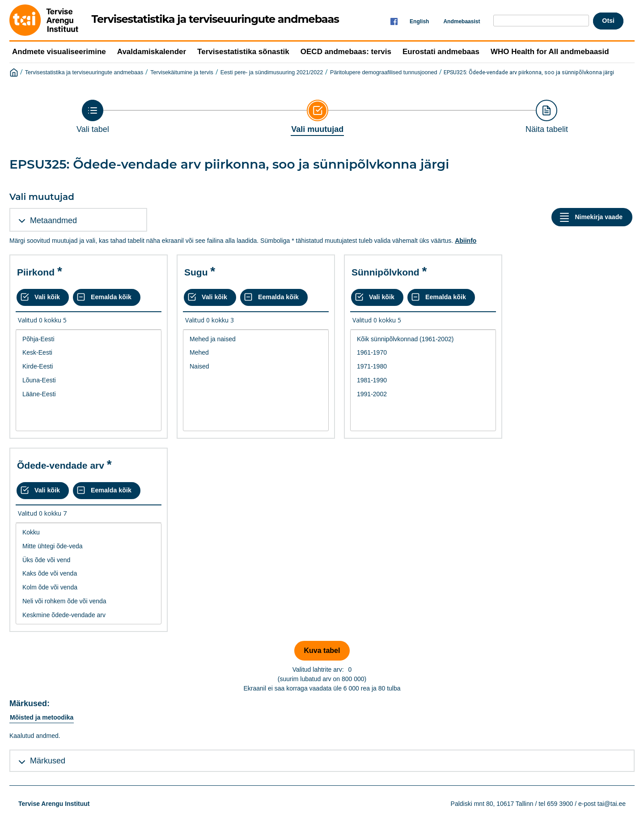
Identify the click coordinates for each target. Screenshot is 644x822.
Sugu (196, 272)
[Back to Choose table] (93, 117)
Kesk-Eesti (89, 353)
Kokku (89, 532)
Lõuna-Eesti (89, 380)
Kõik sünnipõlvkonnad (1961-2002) (423, 339)
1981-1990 (423, 380)
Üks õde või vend (89, 560)
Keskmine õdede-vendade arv (89, 615)
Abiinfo (466, 241)
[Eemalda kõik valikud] (107, 297)
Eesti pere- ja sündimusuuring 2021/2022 (272, 72)
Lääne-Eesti (89, 394)
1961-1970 (423, 353)
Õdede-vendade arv (61, 465)
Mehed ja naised (256, 339)
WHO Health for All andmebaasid (550, 52)
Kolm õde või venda (89, 587)
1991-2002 (423, 394)
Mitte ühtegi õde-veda (89, 546)
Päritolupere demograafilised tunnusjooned (383, 72)
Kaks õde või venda (89, 574)
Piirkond (36, 272)
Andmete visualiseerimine (59, 52)
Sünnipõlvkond (386, 272)
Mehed (256, 353)
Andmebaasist (462, 21)
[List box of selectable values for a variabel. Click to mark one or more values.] (89, 381)
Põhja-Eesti (89, 339)
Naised (256, 367)
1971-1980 (423, 367)
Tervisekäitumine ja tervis (182, 72)
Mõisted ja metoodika (42, 717)
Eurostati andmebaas (441, 52)
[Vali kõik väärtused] (43, 297)
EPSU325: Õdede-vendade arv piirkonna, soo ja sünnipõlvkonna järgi (529, 72)
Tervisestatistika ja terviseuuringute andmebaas (84, 72)
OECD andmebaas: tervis (346, 52)
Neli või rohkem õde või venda (89, 601)
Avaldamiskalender (152, 52)
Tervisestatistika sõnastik (243, 52)
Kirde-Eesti (89, 367)
